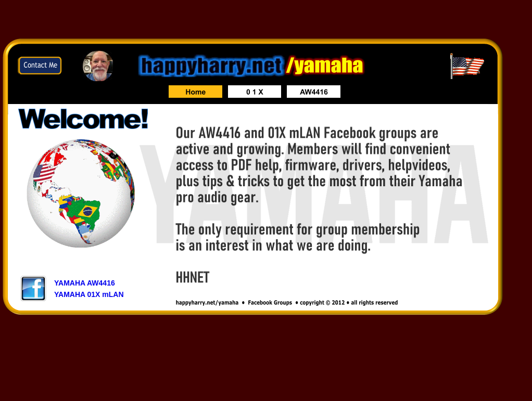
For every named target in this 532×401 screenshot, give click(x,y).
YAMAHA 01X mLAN (89, 294)
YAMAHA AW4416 (85, 283)
